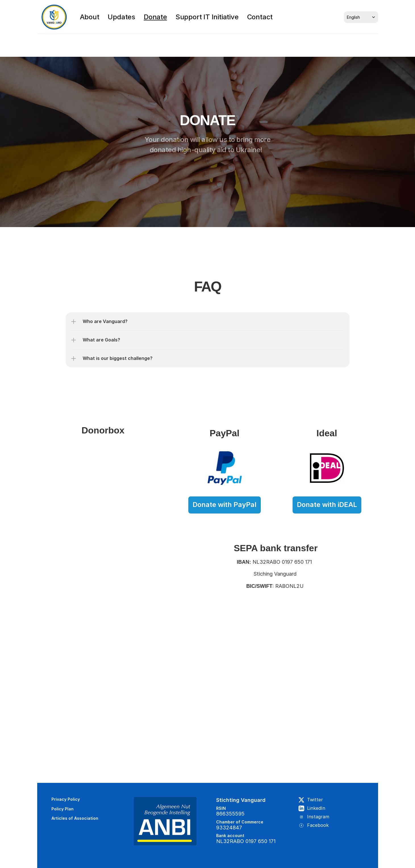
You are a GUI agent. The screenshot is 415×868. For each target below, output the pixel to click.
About (90, 17)
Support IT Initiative (207, 17)
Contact (260, 17)
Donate (155, 17)
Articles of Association (75, 818)
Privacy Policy (66, 799)
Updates (121, 17)
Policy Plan (62, 809)
